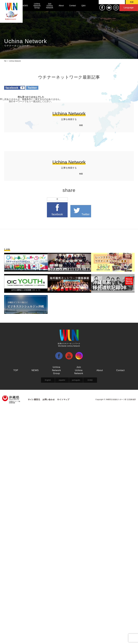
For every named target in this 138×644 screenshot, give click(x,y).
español (62, 380)
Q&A (83, 6)
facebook (15, 88)
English (48, 380)
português (76, 380)
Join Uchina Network (50, 6)
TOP (15, 6)
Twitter (32, 88)
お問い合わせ (49, 399)
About (61, 6)
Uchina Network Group (37, 6)
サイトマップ (63, 399)
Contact (73, 6)
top (5, 61)
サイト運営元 (34, 399)
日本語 (90, 380)
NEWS (25, 6)
